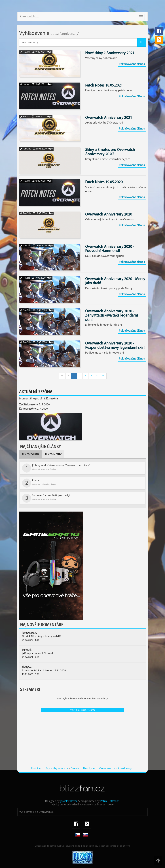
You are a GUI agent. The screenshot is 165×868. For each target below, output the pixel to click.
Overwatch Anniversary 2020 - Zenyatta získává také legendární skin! (112, 316)
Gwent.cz (76, 769)
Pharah (39, 483)
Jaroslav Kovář (69, 801)
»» (103, 376)
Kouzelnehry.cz (126, 769)
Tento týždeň (30, 454)
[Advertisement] (82, 741)
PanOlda (26, 149)
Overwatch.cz (29, 17)
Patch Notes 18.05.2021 (104, 86)
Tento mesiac (53, 454)
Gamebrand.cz (107, 769)
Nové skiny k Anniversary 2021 (110, 53)
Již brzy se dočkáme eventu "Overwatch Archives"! (56, 468)
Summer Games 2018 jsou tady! (46, 498)
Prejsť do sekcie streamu (82, 710)
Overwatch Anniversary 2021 (109, 118)
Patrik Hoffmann (110, 801)
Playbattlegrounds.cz (57, 769)
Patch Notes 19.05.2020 (104, 182)
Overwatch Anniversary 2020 (109, 215)
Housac (25, 52)
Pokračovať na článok (132, 64)
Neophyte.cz (90, 769)
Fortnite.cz (37, 769)
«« (62, 376)
